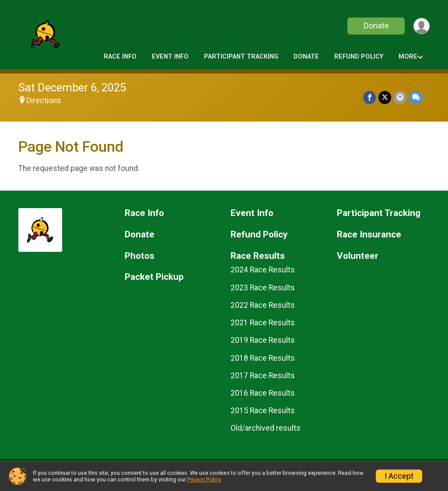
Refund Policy (359, 57)
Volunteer (358, 256)
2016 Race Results (263, 393)
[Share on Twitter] (385, 97)
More (408, 57)
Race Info (120, 57)
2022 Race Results (263, 305)
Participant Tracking (241, 57)
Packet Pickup (154, 277)
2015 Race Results (263, 411)
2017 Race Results (263, 376)
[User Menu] (422, 26)
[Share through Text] (416, 97)
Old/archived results (266, 428)
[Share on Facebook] (369, 97)
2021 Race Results (263, 323)
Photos (140, 256)
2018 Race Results (263, 358)
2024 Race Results (263, 270)
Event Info (170, 57)
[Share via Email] (400, 97)
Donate (376, 26)
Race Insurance (369, 235)
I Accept (399, 476)
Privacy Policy (204, 479)
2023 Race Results (263, 288)
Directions (44, 101)
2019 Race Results (263, 340)
